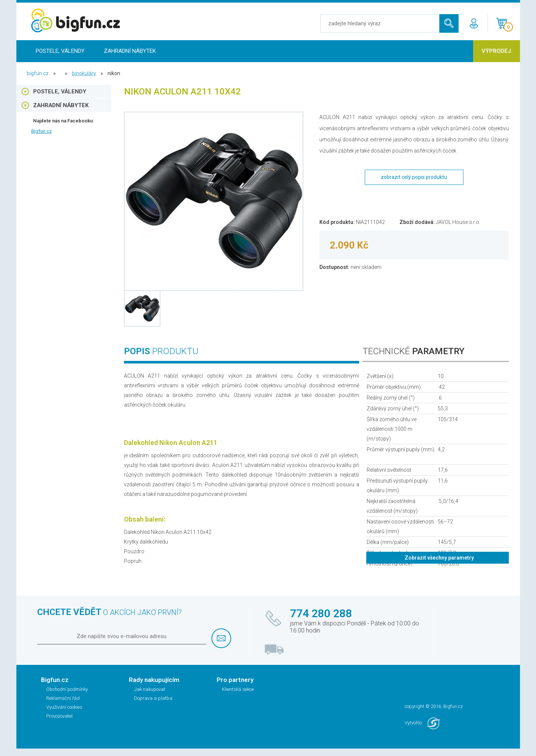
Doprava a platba (153, 698)
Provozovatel (59, 716)
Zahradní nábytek (130, 51)
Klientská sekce (238, 689)
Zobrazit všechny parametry (439, 558)
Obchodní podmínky (67, 689)
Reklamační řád (63, 698)
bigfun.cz (38, 73)
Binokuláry (84, 73)
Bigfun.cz (42, 131)
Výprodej (496, 51)
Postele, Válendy (60, 51)
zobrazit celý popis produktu (414, 177)
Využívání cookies (64, 707)
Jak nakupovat (150, 689)
